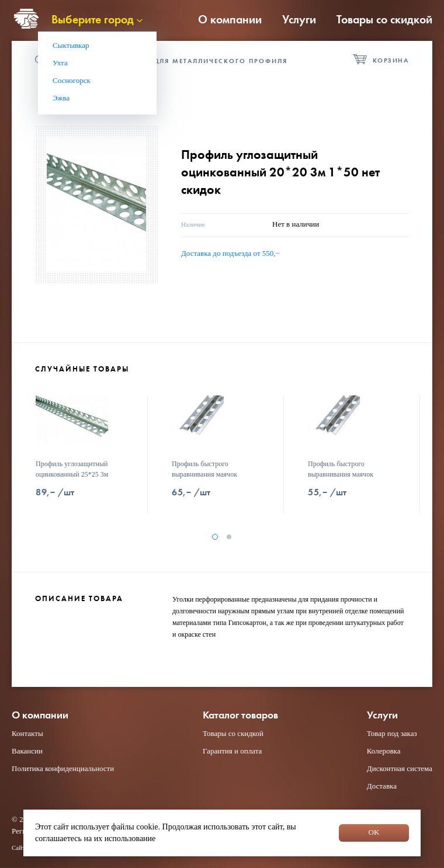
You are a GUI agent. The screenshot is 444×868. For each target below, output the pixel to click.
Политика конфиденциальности (63, 768)
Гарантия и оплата (232, 751)
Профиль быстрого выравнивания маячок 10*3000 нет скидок (204, 474)
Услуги (299, 19)
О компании (230, 19)
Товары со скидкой (384, 19)
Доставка (382, 786)
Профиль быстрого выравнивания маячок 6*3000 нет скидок (341, 474)
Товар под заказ (392, 733)
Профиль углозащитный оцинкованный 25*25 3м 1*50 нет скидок (72, 474)
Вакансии (27, 751)
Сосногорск (72, 80)
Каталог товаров (240, 715)
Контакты (27, 733)
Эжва (61, 98)
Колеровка (384, 751)
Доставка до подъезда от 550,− (230, 253)
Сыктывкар (71, 45)
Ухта (60, 63)
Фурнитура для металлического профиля (196, 61)
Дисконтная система (400, 768)
